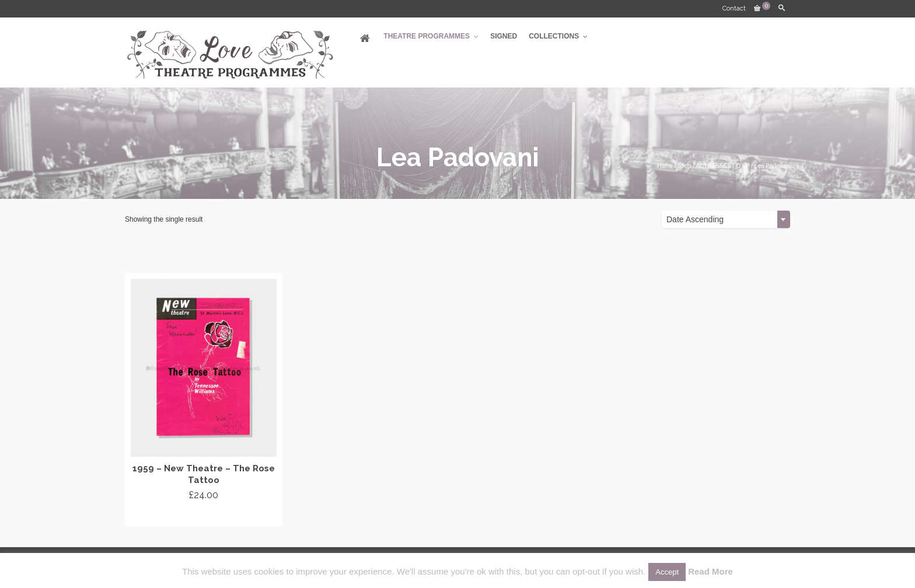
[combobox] (726, 219)
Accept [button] (667, 572)
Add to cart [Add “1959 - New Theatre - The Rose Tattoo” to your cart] (204, 516)
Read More (710, 571)
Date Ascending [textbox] (695, 219)
